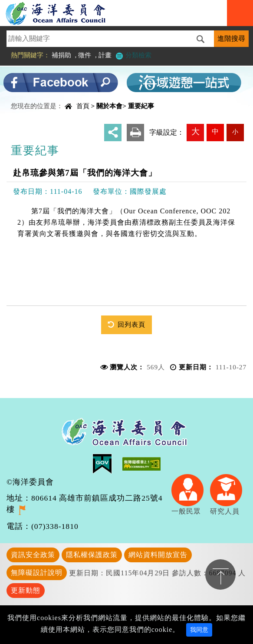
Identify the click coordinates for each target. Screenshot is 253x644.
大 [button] (195, 131)
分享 (113, 133)
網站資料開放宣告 (158, 555)
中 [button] (215, 131)
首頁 (83, 106)
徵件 (85, 55)
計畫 (105, 55)
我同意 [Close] (199, 630)
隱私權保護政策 (92, 555)
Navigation (240, 13)
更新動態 (26, 590)
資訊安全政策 (33, 555)
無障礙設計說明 (37, 573)
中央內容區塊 (29, 98)
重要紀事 (141, 106)
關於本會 (109, 106)
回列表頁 (131, 324)
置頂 (220, 574)
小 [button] (235, 132)
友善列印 (135, 133)
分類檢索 (133, 55)
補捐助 (61, 55)
